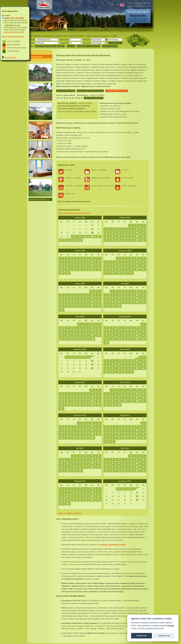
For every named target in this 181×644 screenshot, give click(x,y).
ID (51, 46)
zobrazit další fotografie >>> (40, 199)
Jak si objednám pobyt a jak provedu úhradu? (74, 213)
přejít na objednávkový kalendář (13, 37)
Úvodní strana (36, 57)
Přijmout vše (142, 636)
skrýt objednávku (9, 58)
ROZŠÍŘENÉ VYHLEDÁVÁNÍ (88, 46)
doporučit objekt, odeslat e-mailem (90, 91)
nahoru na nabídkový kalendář (70, 513)
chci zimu (71, 46)
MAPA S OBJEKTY (110, 46)
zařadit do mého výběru (66, 91)
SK (63, 46)
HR (47, 46)
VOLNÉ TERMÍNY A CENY (117, 91)
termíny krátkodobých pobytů (14, 32)
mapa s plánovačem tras (94, 98)
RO (59, 46)
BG (37, 46)
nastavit (171, 626)
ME (55, 46)
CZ (41, 46)
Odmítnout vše (164, 636)
